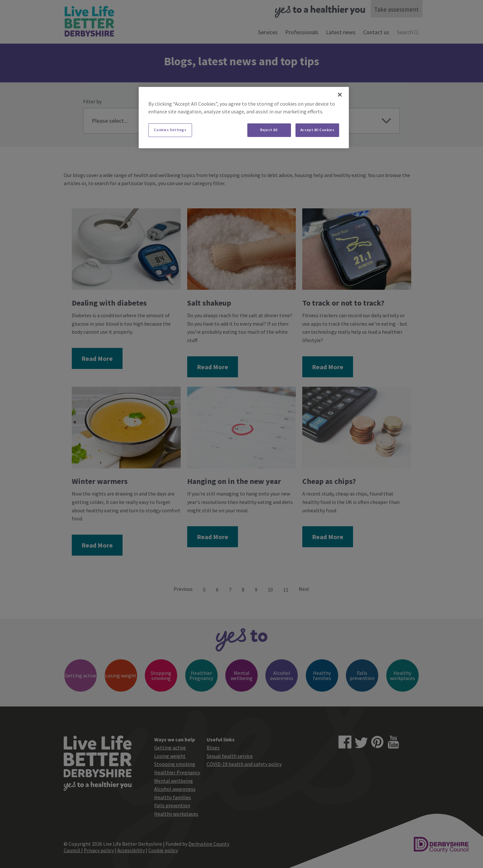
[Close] (340, 95)
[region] (244, 118)
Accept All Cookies (317, 130)
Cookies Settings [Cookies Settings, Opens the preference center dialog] (170, 130)
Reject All (269, 130)
